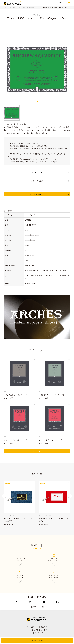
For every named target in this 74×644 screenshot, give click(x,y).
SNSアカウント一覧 (37, 607)
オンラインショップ (39, 630)
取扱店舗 (43, 627)
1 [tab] (38, 101)
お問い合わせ (39, 633)
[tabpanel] (37, 69)
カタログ (31, 627)
